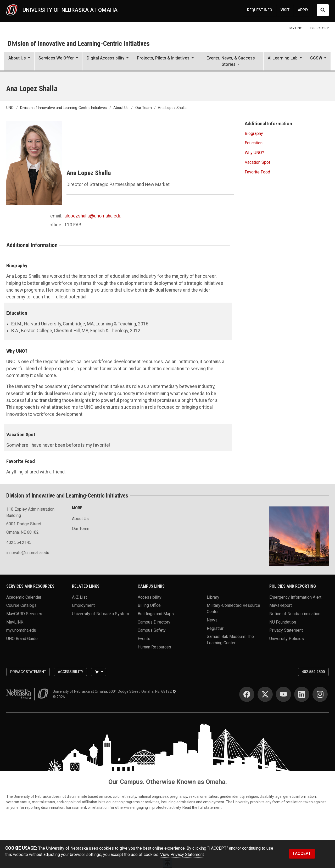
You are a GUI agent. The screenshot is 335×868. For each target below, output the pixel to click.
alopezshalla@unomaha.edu (93, 216)
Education (254, 143)
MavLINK (15, 622)
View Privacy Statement (182, 855)
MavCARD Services (24, 614)
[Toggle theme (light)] (98, 672)
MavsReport (281, 605)
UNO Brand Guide (22, 639)
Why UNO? (254, 153)
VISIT (285, 10)
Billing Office (149, 605)
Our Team (144, 108)
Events (144, 639)
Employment (83, 605)
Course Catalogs (21, 605)
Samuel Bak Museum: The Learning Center (230, 640)
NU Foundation (283, 622)
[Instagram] (320, 694)
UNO (10, 108)
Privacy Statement (286, 630)
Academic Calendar (24, 597)
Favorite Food (257, 172)
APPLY (303, 10)
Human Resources (154, 647)
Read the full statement (202, 807)
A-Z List (79, 597)
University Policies (287, 639)
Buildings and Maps (156, 614)
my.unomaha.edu (21, 630)
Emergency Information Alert (295, 597)
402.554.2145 (19, 542)
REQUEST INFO (260, 10)
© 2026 (60, 697)
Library (213, 597)
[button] (19, 62)
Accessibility (150, 597)
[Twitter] (265, 694)
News (212, 620)
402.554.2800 (313, 672)
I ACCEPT (302, 853)
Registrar (215, 628)
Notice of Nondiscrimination (295, 614)
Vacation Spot (257, 162)
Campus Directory (154, 622)
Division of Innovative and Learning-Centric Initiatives (79, 43)
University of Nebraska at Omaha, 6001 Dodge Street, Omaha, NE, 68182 (114, 691)
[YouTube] (283, 694)
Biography (254, 133)
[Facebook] (247, 694)
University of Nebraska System (100, 614)
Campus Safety (152, 630)
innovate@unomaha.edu (28, 553)
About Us (121, 108)
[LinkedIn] (302, 694)
